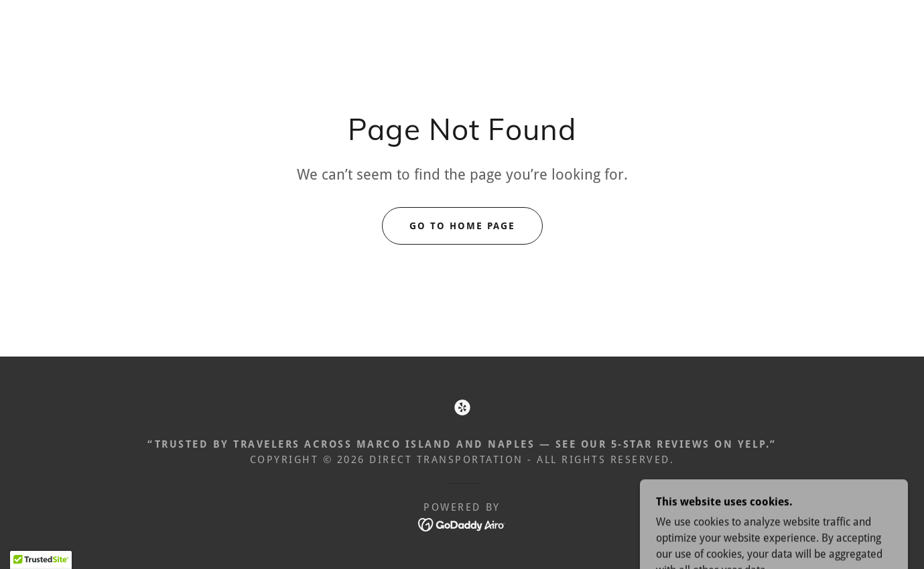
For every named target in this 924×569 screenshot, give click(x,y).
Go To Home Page (462, 226)
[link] (462, 407)
